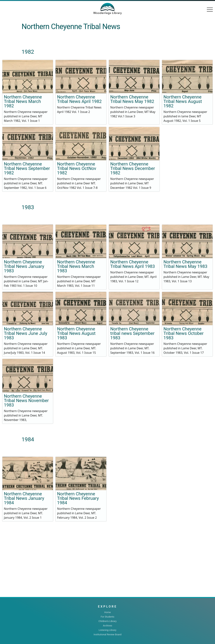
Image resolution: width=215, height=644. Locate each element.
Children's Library (107, 621)
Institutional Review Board (107, 634)
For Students (108, 617)
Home (107, 612)
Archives (108, 626)
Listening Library (107, 630)
